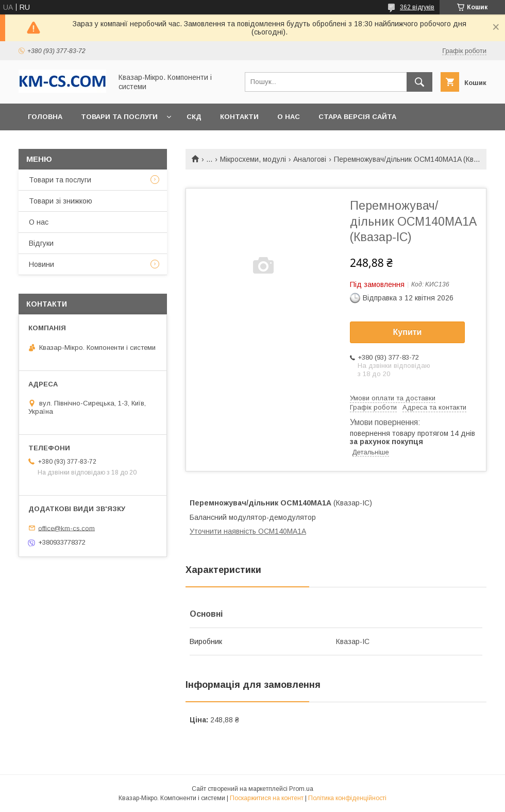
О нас (289, 117)
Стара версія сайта (357, 117)
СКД (194, 117)
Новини (41, 264)
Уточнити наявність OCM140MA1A (248, 531)
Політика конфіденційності (347, 798)
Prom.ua (301, 789)
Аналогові (310, 159)
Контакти (239, 117)
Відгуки (41, 243)
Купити (408, 332)
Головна (45, 117)
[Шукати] (419, 82)
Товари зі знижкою (61, 201)
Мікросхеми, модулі (253, 159)
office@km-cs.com (66, 528)
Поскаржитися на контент (267, 798)
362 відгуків (417, 7)
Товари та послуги (119, 117)
